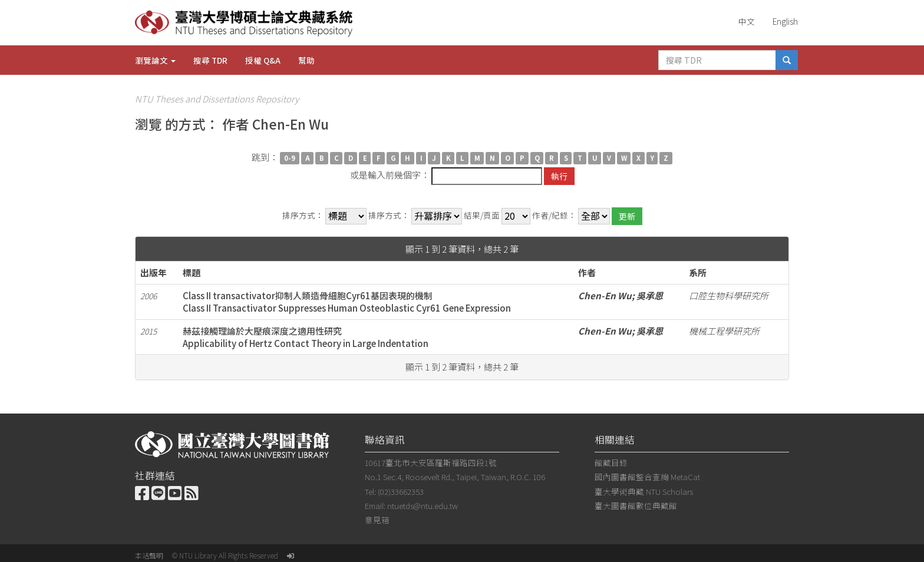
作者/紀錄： (554, 215)
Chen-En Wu (605, 295)
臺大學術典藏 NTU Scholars (644, 491)
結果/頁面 (482, 215)
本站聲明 (149, 555)
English (785, 21)
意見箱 (377, 520)
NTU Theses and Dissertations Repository (217, 99)
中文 (747, 21)
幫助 (306, 60)
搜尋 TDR (210, 60)
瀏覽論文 (155, 60)
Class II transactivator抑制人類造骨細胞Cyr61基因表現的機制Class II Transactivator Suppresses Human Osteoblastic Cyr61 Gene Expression (347, 302)
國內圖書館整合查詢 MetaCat (647, 477)
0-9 (290, 158)
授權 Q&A (263, 60)
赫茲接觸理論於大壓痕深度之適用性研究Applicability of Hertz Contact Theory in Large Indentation (306, 337)
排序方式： (303, 215)
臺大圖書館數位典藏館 (636, 505)
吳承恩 (650, 295)
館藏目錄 (611, 462)
